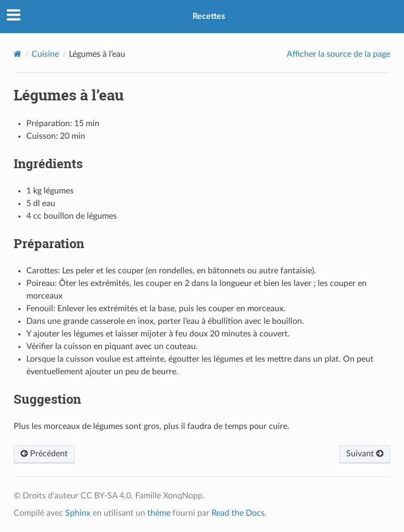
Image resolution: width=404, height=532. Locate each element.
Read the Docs (238, 513)
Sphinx (78, 513)
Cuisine (45, 54)
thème (159, 513)
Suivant (365, 454)
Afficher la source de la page (339, 54)
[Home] (18, 54)
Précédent (44, 454)
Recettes (209, 16)
